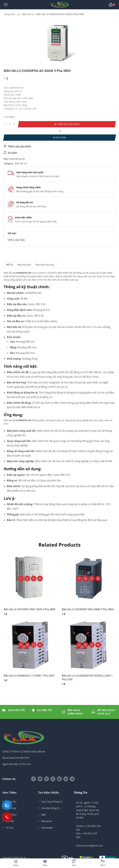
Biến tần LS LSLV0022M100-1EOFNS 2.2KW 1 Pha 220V (87, 677)
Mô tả (9, 265)
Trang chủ (9, 14)
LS (18, 14)
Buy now (61, 137)
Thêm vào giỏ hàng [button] (27, 578)
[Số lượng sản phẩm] (10, 124)
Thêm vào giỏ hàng (68, 124)
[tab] (9, 265)
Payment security (45, 265)
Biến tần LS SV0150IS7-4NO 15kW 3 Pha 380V (30, 609)
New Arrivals (24, 265)
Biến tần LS (28, 14)
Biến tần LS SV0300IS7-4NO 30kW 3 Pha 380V (88, 609)
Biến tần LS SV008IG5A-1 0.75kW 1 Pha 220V (29, 676)
